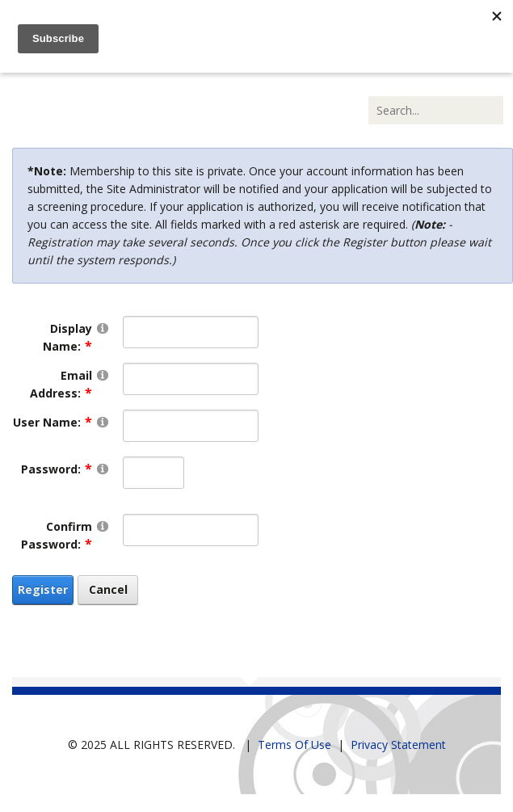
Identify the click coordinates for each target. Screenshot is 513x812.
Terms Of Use (294, 745)
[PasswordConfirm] (190, 530)
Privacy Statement (398, 745)
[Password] (153, 473)
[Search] (436, 110)
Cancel (108, 589)
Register (43, 589)
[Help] (103, 328)
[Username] (190, 426)
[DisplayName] (190, 332)
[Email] (190, 379)
